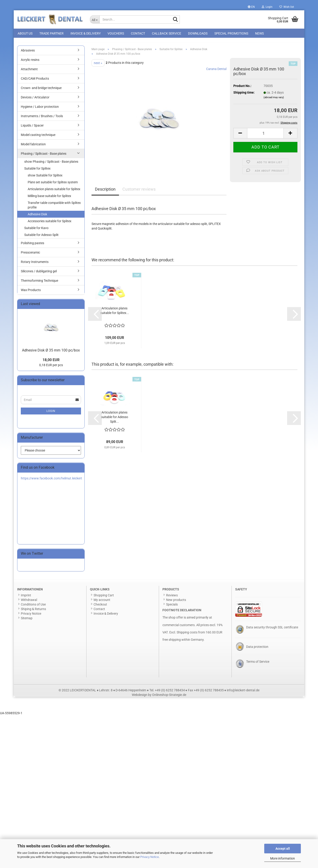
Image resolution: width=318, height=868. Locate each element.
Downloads (198, 33)
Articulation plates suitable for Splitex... (115, 313)
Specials (172, 607)
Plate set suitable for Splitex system (53, 185)
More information (283, 858)
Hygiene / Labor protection (40, 109)
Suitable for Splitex (37, 171)
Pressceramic (30, 255)
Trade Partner (51, 33)
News (259, 33)
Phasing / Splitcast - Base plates (44, 156)
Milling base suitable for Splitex (49, 198)
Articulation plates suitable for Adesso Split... (115, 420)
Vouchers (116, 33)
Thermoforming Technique (39, 283)
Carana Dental (216, 71)
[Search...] (95, 19)
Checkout (100, 607)
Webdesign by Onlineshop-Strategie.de (159, 697)
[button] (251, 7)
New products (176, 602)
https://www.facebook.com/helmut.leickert (51, 481)
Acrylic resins (30, 62)
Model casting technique (38, 137)
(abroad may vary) (274, 100)
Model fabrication (33, 147)
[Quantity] (265, 136)
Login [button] (267, 7)
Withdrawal (29, 602)
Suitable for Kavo (36, 230)
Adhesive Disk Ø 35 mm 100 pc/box (51, 353)
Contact (138, 33)
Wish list (287, 7)
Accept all (283, 849)
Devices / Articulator (35, 100)
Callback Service (167, 33)
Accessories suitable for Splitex (50, 224)
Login (51, 414)
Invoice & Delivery (86, 33)
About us (25, 33)
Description (105, 192)
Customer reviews (139, 192)
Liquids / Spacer (32, 128)
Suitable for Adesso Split (41, 237)
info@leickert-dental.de (243, 693)
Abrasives (28, 53)
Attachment (29, 72)
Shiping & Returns (33, 611)
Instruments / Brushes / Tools (42, 119)
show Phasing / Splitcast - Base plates (51, 164)
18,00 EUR (51, 363)
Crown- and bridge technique (41, 90)
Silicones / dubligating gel (39, 274)
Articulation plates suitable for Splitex (54, 192)
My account (102, 602)
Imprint (26, 598)
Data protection (257, 649)
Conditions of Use (33, 607)
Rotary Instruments (35, 264)
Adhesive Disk (37, 217)
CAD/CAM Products (35, 81)
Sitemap (27, 621)
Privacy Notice (150, 857)
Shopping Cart (104, 598)
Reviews (172, 598)
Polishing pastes (32, 246)
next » (98, 65)
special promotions (231, 33)
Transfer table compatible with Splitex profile (54, 208)
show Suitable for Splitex (45, 178)
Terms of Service (258, 664)
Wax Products (31, 292)
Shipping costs (187, 635)
